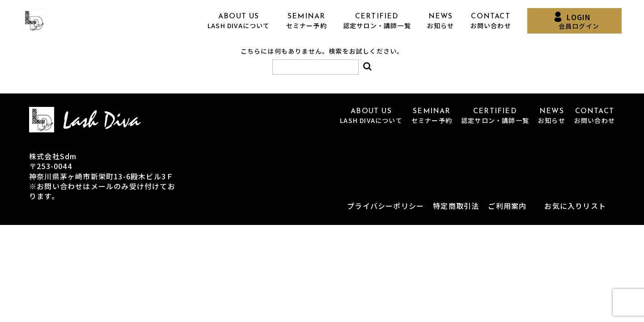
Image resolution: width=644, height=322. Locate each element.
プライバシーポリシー (386, 206)
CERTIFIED (377, 21)
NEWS (441, 21)
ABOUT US (239, 21)
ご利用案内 (507, 206)
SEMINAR (307, 21)
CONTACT (491, 21)
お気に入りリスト (575, 206)
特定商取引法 (456, 206)
